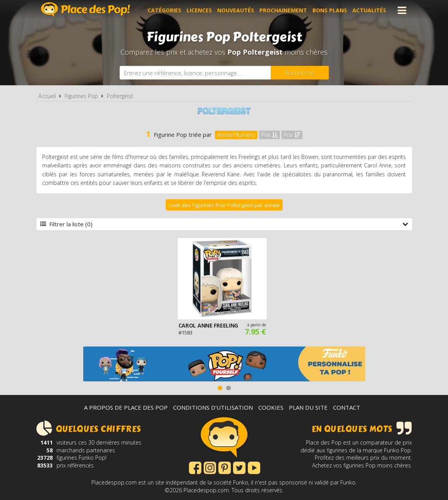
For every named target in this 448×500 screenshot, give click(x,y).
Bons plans (330, 10)
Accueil (47, 96)
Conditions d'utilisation (213, 407)
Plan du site (308, 407)
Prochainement (283, 10)
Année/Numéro (236, 135)
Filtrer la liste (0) (224, 224)
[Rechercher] (300, 73)
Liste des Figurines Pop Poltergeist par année (224, 205)
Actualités (369, 10)
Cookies (271, 407)
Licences (199, 10)
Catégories (164, 10)
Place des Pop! (86, 9)
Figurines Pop (81, 96)
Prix (269, 135)
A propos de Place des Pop (126, 407)
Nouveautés (236, 10)
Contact (347, 407)
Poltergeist (120, 96)
